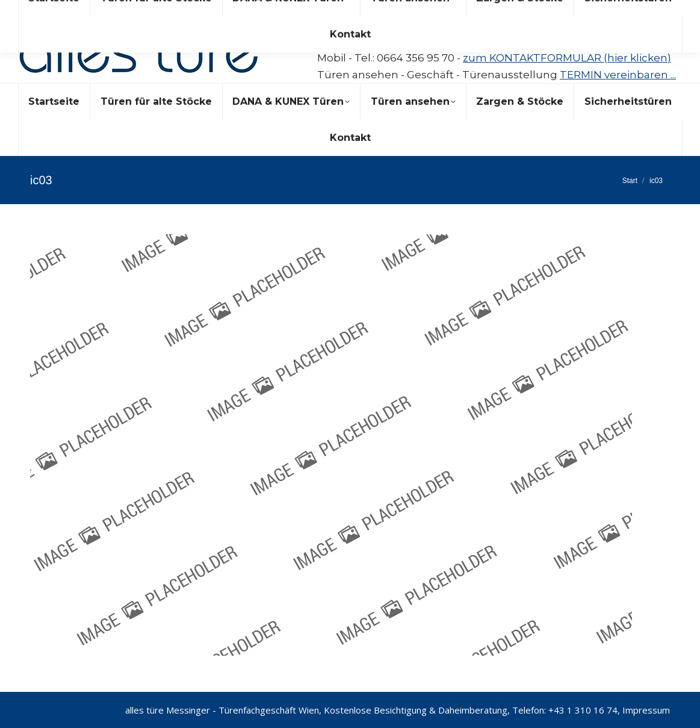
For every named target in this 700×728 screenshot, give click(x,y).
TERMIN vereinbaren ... (618, 75)
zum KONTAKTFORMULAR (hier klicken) (567, 58)
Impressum (646, 710)
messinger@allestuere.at (419, 29)
